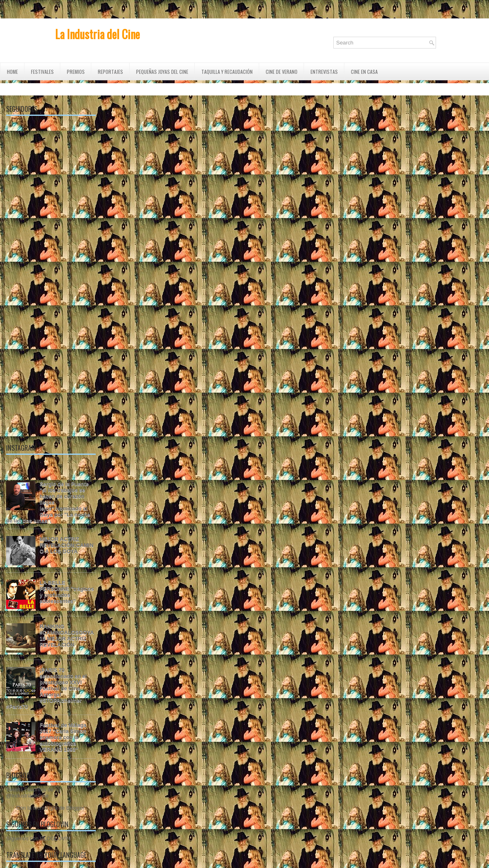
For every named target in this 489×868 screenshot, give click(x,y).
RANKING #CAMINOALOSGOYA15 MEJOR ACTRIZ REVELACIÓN (67, 635)
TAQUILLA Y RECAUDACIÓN (227, 72)
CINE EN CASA (364, 72)
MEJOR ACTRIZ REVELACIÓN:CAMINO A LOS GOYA (66, 545)
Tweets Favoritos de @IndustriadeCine (30, 793)
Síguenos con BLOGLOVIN (38, 838)
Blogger (75, 808)
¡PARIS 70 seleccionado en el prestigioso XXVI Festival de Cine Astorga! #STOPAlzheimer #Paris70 (46, 688)
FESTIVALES (42, 72)
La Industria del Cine (97, 34)
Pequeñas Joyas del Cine (162, 72)
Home (12, 72)
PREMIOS (76, 72)
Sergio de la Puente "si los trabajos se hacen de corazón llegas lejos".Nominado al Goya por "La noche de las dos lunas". (48, 502)
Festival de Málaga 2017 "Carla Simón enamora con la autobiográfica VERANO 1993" (63, 737)
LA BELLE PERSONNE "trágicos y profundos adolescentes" (67, 592)
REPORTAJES (110, 72)
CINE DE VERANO (282, 72)
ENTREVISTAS (324, 72)
